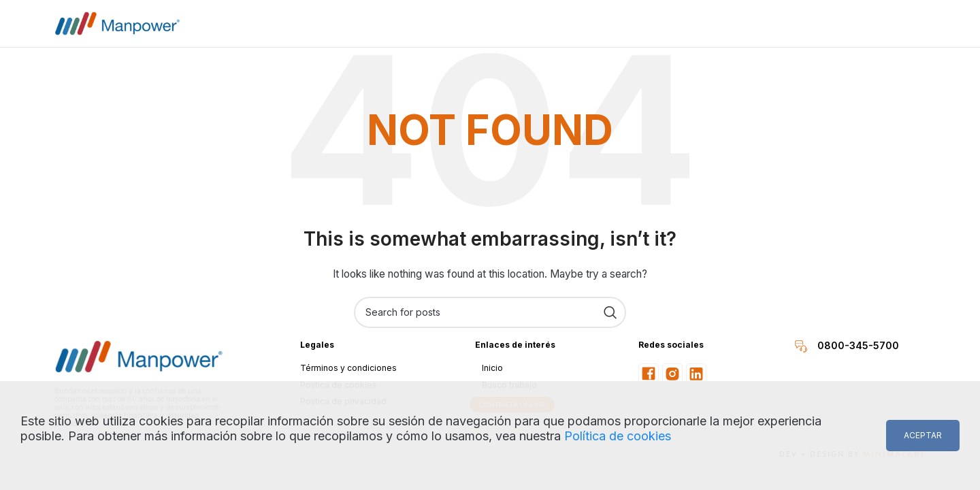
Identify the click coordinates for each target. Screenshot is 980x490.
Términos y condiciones (348, 368)
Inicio (492, 368)
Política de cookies (618, 436)
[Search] (490, 312)
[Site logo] (117, 22)
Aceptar (923, 435)
